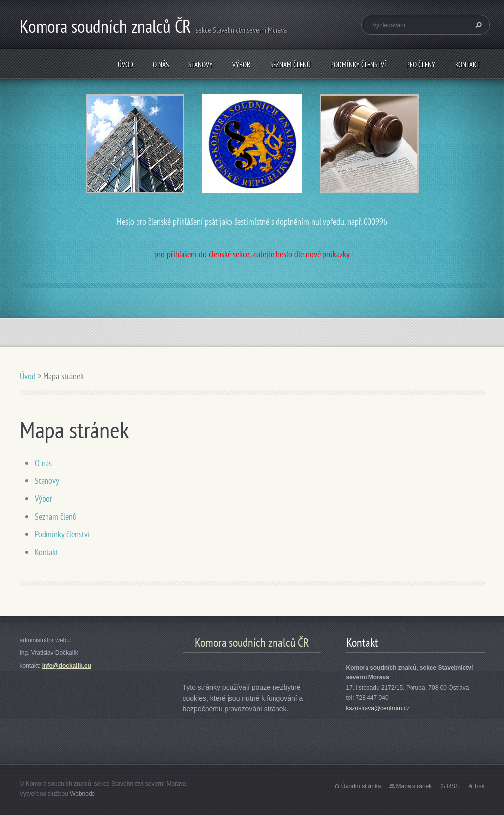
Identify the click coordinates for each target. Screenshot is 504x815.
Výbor (241, 65)
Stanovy (201, 65)
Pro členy (421, 65)
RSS (453, 786)
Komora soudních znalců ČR (252, 643)
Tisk (479, 786)
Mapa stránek (414, 786)
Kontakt (467, 65)
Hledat (477, 25)
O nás (161, 65)
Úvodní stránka (361, 786)
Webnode (82, 794)
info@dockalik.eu (67, 666)
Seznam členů (290, 65)
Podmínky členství (358, 65)
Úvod (125, 65)
